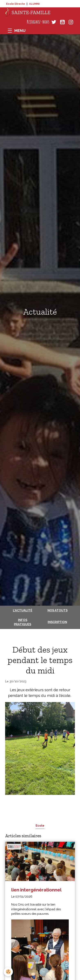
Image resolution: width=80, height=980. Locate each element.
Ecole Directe (16, 4)
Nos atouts (57, 610)
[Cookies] (8, 972)
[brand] (28, 12)
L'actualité (23, 610)
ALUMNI (34, 4)
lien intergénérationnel (36, 890)
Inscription (57, 622)
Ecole (40, 825)
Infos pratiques (23, 622)
